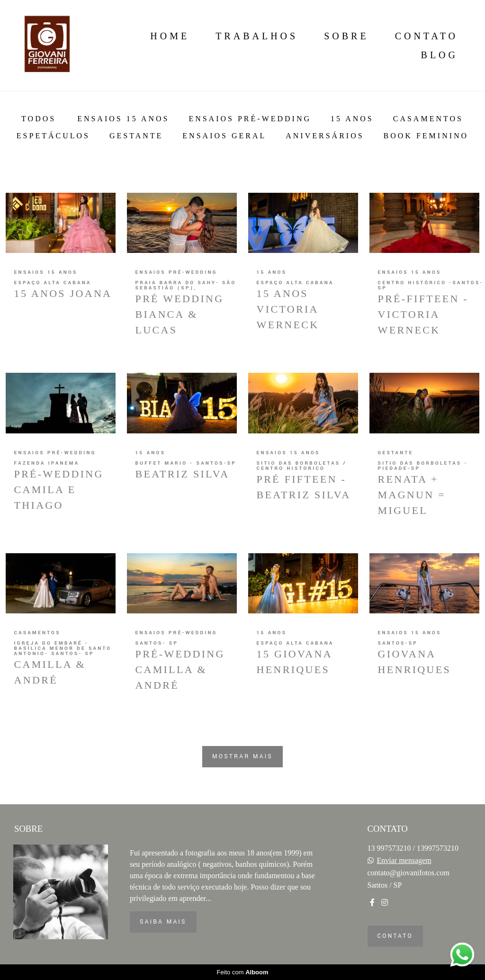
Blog (440, 55)
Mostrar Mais (242, 756)
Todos (39, 119)
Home (170, 36)
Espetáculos (53, 136)
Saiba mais (163, 922)
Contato (427, 36)
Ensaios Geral (224, 136)
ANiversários (325, 136)
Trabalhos (257, 36)
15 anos (352, 119)
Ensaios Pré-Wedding (250, 119)
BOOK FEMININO (426, 136)
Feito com (242, 972)
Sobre (346, 36)
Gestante (136, 136)
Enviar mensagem (404, 861)
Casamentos (428, 119)
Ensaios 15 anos (123, 119)
